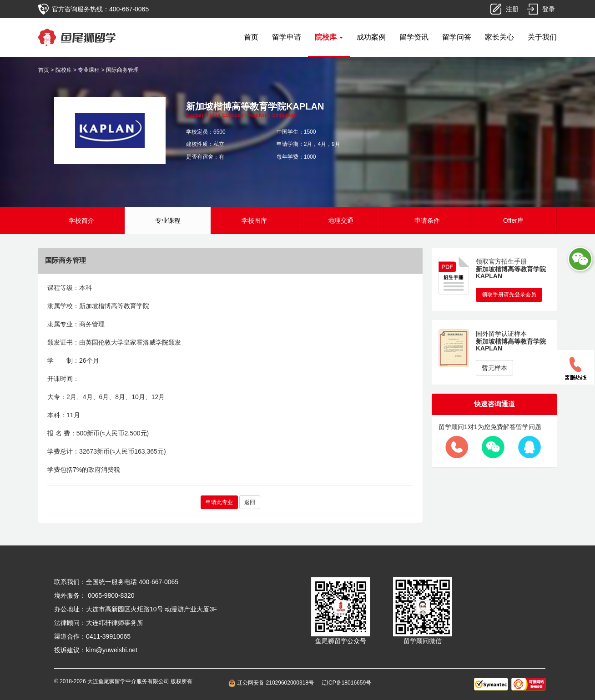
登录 (549, 9)
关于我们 (542, 37)
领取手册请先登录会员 (509, 295)
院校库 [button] (329, 37)
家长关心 (499, 37)
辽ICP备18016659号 (346, 683)
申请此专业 (219, 502)
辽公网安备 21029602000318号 (273, 683)
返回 (250, 502)
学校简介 (81, 220)
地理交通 (341, 220)
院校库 (64, 70)
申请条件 (427, 220)
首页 (251, 37)
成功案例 (371, 37)
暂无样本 (494, 368)
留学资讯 (414, 37)
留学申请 (287, 37)
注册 (512, 9)
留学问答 (457, 37)
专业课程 (89, 70)
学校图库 (254, 220)
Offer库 (513, 220)
